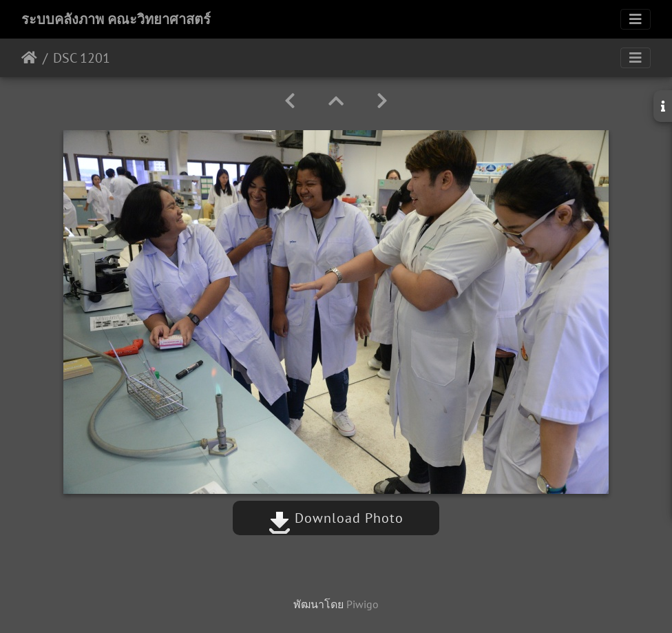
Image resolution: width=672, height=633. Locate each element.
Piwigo (363, 604)
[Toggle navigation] (636, 19)
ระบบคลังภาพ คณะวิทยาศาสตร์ (116, 19)
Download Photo (336, 518)
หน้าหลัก (29, 58)
